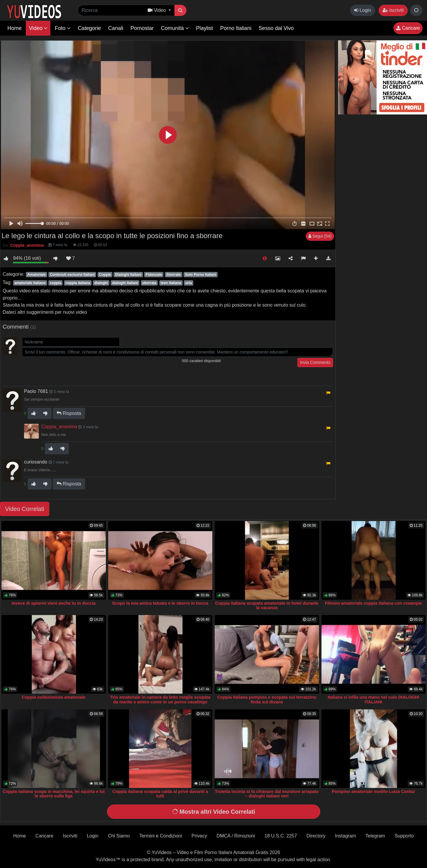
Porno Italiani (236, 28)
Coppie (105, 275)
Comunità (175, 28)
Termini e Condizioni (161, 836)
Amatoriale (36, 275)
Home (15, 28)
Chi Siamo (119, 836)
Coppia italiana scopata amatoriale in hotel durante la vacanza (267, 606)
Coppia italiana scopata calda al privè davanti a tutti (160, 794)
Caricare (408, 28)
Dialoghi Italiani (128, 275)
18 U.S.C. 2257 (281, 836)
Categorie (89, 28)
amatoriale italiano (30, 283)
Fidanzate (154, 275)
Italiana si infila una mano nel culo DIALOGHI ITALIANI (373, 700)
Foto (63, 28)
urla (189, 283)
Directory (316, 836)
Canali (116, 28)
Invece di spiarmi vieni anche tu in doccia (54, 603)
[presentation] (67, 370)
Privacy (199, 836)
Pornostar (142, 28)
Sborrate (173, 275)
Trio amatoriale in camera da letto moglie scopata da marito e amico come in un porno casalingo (160, 700)
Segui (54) (320, 236)
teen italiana (171, 283)
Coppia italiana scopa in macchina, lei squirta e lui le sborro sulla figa (54, 794)
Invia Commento (315, 362)
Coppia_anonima (59, 427)
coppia (56, 283)
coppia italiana (78, 283)
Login (363, 10)
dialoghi (101, 283)
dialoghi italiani (125, 283)
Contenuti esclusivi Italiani (72, 275)
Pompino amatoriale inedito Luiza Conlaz (373, 791)
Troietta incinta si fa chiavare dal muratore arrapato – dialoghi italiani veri (267, 794)
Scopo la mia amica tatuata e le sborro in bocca (160, 603)
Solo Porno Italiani (201, 275)
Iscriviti (393, 10)
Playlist (204, 28)
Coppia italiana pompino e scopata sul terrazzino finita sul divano (267, 700)
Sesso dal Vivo (276, 28)
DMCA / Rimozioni (236, 836)
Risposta (69, 413)
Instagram (345, 836)
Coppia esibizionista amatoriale (54, 697)
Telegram (375, 836)
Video (38, 28)
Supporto (404, 836)
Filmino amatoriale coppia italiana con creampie (373, 603)
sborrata (149, 283)
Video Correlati (25, 509)
